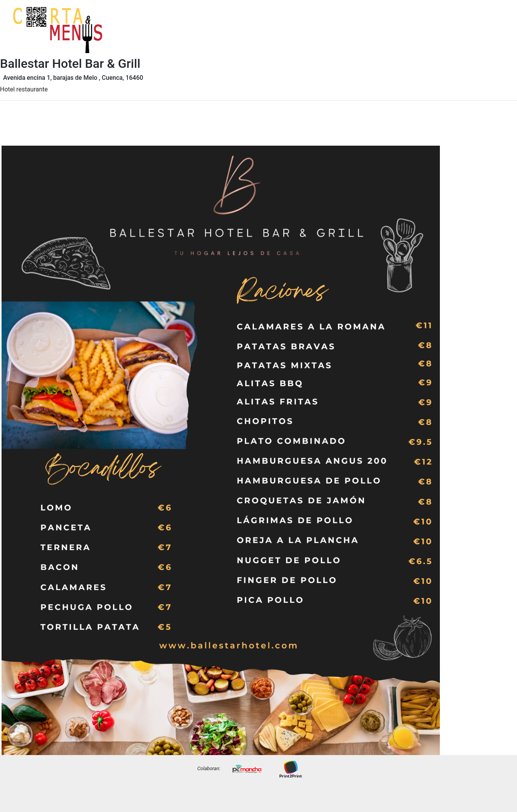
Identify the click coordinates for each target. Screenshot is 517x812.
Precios (494, 36)
